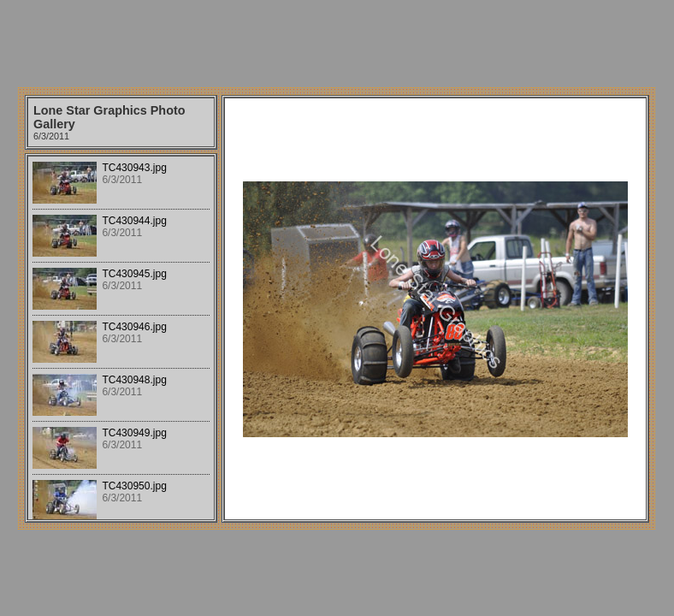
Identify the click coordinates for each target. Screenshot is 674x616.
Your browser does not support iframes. (121, 338)
